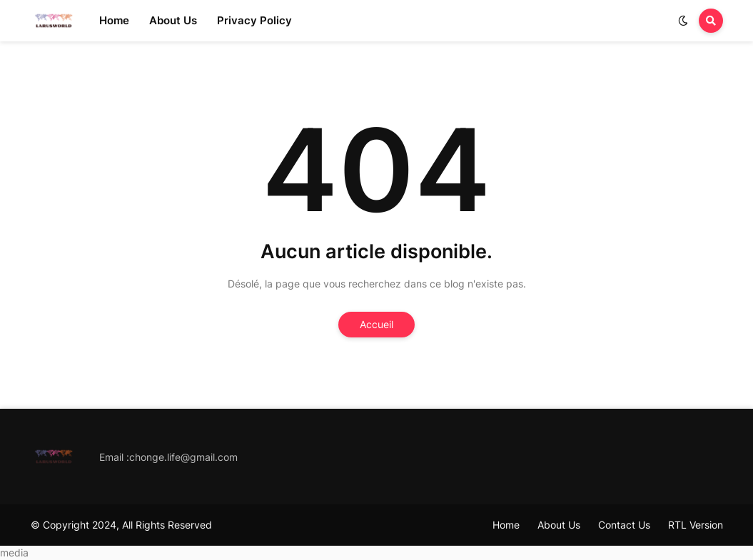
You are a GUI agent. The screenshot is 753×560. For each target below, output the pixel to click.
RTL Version (696, 525)
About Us (559, 525)
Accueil (376, 324)
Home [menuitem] (114, 20)
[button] (683, 21)
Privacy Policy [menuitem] (254, 20)
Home (506, 525)
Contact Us (624, 525)
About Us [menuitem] (173, 20)
